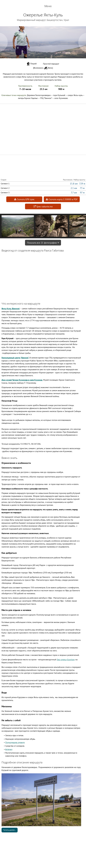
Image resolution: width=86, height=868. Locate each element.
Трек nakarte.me (43, 207)
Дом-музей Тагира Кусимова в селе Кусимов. (22, 380)
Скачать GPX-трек (24, 199)
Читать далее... (10, 830)
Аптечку (9, 749)
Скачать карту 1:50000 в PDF (62, 199)
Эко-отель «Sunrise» (66, 660)
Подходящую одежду (15, 742)
